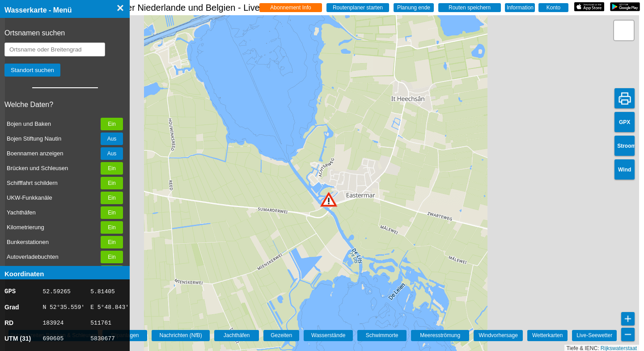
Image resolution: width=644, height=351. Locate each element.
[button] (329, 199)
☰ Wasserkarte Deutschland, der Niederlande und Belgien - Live (149, 8)
